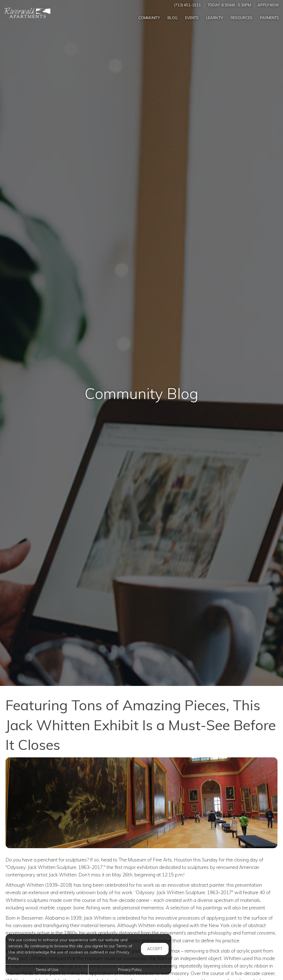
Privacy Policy (130, 969)
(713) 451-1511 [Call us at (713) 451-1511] (188, 5)
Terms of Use (47, 969)
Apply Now (268, 5)
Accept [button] (155, 949)
